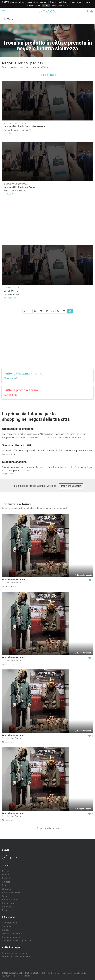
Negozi (6, 871)
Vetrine (5, 875)
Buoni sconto (9, 903)
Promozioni (8, 907)
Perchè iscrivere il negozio (15, 953)
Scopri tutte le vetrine (48, 828)
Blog (4, 885)
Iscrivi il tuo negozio (71, 486)
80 (35, 311)
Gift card (6, 882)
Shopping (7, 889)
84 (58, 311)
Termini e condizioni (12, 933)
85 (64, 311)
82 (47, 311)
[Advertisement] (47, 222)
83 (53, 311)
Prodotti (6, 878)
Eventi (5, 910)
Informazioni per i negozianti (16, 957)
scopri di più (7, 474)
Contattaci (7, 926)
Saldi (4, 896)
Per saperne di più (60, 5)
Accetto (46, 5)
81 (41, 311)
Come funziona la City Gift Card (17, 940)
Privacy (6, 930)
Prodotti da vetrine (11, 892)
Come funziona (9, 923)
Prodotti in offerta (11, 899)
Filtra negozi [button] (47, 75)
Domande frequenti (11, 937)
